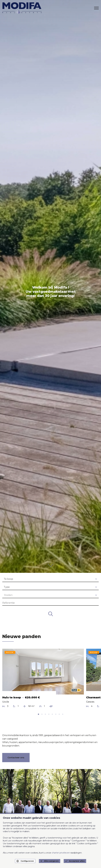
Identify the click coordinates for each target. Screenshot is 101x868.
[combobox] (50, 579)
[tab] (38, 714)
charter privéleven (61, 853)
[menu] (96, 8)
